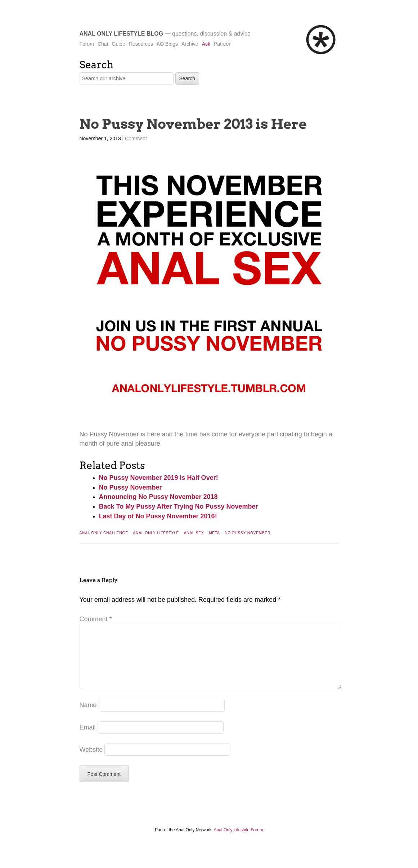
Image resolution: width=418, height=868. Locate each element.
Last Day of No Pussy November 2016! (158, 516)
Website (91, 761)
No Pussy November (131, 487)
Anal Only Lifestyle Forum (239, 841)
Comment (136, 138)
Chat (103, 44)
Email (88, 739)
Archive (190, 44)
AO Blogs (167, 44)
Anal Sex (194, 533)
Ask (206, 44)
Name (88, 717)
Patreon (223, 44)
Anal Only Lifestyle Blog (122, 34)
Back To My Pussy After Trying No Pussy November (179, 506)
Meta (214, 533)
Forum (87, 44)
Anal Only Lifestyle (156, 533)
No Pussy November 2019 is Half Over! (159, 478)
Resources (141, 44)
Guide (119, 44)
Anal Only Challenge (104, 533)
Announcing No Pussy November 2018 (158, 497)
